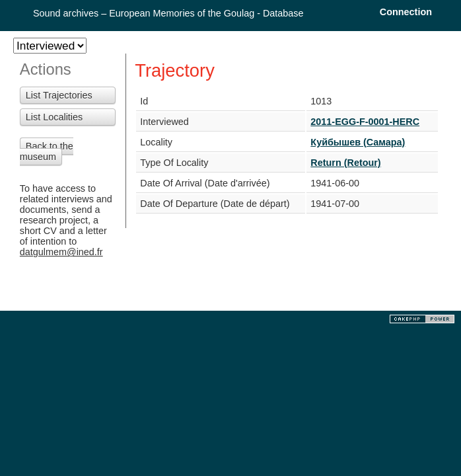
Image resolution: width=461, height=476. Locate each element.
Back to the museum (47, 151)
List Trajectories (59, 95)
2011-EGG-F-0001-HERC (365, 122)
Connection (406, 12)
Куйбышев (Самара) (358, 142)
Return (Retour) (345, 163)
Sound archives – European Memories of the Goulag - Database (168, 13)
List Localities (54, 117)
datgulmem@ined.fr (61, 252)
